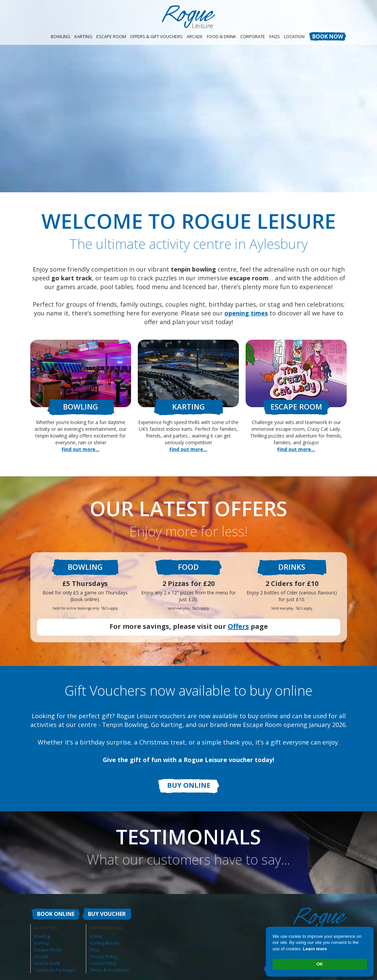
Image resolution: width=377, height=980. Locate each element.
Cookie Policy (103, 963)
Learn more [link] (315, 949)
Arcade (195, 36)
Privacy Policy (103, 956)
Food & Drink (222, 36)
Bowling (61, 36)
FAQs (95, 950)
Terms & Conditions (109, 970)
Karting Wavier (105, 943)
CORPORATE (253, 36)
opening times (246, 313)
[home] (189, 17)
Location (294, 36)
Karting (83, 36)
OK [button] (320, 964)
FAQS (275, 36)
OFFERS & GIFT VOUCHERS (156, 36)
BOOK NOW (328, 36)
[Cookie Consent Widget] (320, 952)
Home (96, 936)
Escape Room (111, 36)
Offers (238, 626)
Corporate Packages (55, 970)
